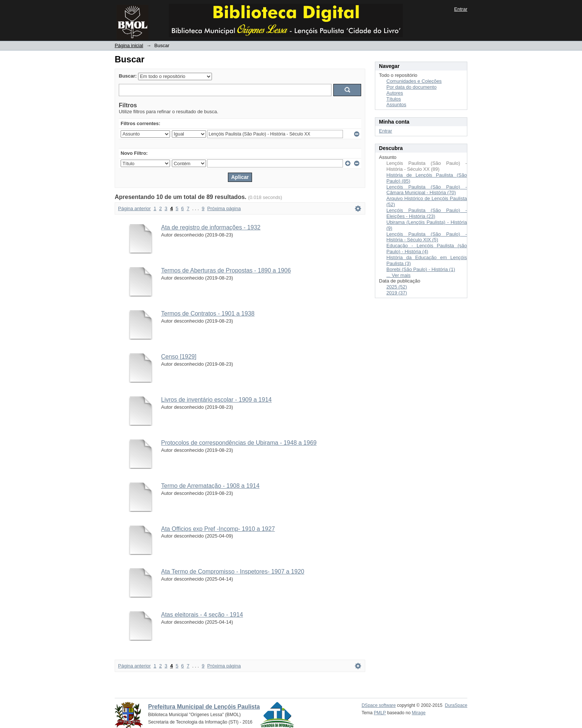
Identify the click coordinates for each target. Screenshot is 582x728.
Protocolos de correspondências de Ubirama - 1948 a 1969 (239, 443)
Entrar (461, 9)
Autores (395, 93)
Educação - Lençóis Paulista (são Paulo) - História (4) (427, 249)
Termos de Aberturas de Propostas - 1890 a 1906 (226, 270)
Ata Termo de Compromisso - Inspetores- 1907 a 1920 (233, 572)
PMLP (380, 713)
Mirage (419, 713)
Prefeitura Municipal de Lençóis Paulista (204, 707)
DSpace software (379, 705)
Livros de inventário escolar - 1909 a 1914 (216, 400)
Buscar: (128, 76)
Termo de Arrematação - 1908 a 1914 (210, 486)
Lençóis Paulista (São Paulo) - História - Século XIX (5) (427, 237)
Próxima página (224, 208)
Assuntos (396, 105)
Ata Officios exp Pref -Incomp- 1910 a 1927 (218, 529)
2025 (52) (397, 287)
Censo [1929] (179, 357)
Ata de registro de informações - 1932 (211, 227)
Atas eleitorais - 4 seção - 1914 (202, 615)
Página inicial (129, 45)
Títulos (394, 99)
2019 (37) (397, 293)
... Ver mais (398, 275)
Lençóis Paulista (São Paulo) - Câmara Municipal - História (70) (427, 190)
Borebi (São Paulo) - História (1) (421, 269)
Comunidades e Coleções (414, 81)
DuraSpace (456, 705)
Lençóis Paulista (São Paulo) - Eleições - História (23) (427, 213)
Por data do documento (411, 87)
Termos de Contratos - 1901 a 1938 (208, 314)
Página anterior (134, 208)
